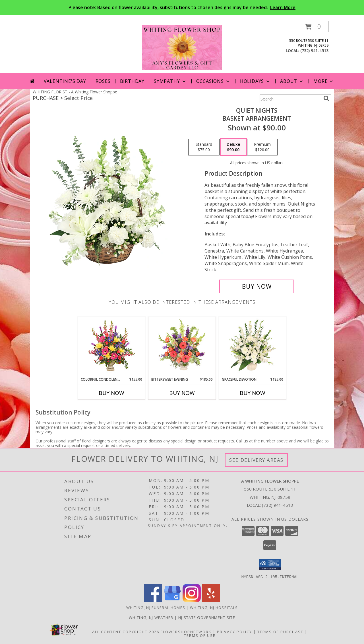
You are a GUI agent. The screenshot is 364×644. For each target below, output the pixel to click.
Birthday (132, 81)
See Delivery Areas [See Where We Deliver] (256, 460)
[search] (326, 99)
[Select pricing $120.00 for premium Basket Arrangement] (262, 147)
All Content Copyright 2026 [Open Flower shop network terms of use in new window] (126, 631)
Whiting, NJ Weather (151, 617)
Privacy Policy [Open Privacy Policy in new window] (234, 631)
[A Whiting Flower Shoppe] (182, 47)
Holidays (255, 81)
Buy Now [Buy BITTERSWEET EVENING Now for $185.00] (182, 393)
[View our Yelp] (211, 600)
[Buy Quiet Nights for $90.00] (257, 286)
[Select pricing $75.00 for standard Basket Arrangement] (204, 147)
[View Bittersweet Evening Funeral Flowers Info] (182, 347)
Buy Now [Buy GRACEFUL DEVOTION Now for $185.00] (253, 393)
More (324, 81)
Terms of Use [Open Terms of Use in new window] (200, 635)
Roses (103, 81)
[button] (313, 27)
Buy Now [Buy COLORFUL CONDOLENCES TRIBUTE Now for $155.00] (111, 393)
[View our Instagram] (192, 600)
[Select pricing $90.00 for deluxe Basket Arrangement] (233, 147)
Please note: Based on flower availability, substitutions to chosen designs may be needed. (182, 7)
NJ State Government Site (207, 617)
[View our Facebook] (153, 600)
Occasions (213, 81)
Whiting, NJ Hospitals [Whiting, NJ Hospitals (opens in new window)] (214, 607)
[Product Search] (290, 99)
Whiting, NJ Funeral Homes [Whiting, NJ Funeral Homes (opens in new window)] (156, 607)
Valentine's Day (65, 81)
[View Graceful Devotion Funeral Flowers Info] (253, 347)
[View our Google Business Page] (172, 600)
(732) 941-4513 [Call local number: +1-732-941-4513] (314, 51)
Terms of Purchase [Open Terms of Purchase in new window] (280, 631)
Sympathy (170, 81)
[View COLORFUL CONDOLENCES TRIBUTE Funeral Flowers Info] (112, 347)
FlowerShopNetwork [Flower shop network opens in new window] (186, 631)
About (292, 81)
